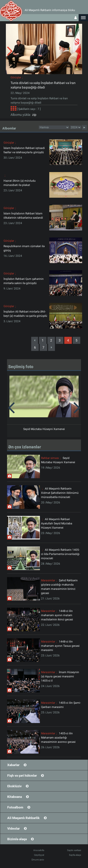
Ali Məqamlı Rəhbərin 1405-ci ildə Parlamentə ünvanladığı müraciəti (60, 554)
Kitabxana (15, 797)
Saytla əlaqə (75, 855)
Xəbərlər (13, 765)
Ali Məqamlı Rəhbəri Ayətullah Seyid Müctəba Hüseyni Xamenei (57, 523)
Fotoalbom (15, 807)
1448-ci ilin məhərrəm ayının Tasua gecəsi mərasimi (60, 646)
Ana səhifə (39, 850)
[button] (83, 18)
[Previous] (35, 340)
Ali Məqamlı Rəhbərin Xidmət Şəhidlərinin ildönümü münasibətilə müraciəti (60, 493)
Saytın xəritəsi (74, 850)
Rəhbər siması (50, 458)
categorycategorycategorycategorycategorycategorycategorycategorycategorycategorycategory (54, 127)
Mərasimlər (48, 580)
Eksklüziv (14, 786)
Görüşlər (16, 77)
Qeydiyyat (39, 855)
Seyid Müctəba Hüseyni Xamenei (44, 429)
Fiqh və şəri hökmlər (22, 776)
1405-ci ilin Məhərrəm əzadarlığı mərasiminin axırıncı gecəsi (58, 738)
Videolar (13, 828)
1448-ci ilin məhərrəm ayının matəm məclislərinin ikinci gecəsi (57, 615)
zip (34, 115)
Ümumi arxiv (38, 860)
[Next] (52, 347)
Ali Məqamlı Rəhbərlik (23, 818)
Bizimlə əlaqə (17, 839)
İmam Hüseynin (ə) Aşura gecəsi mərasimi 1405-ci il (60, 676)
